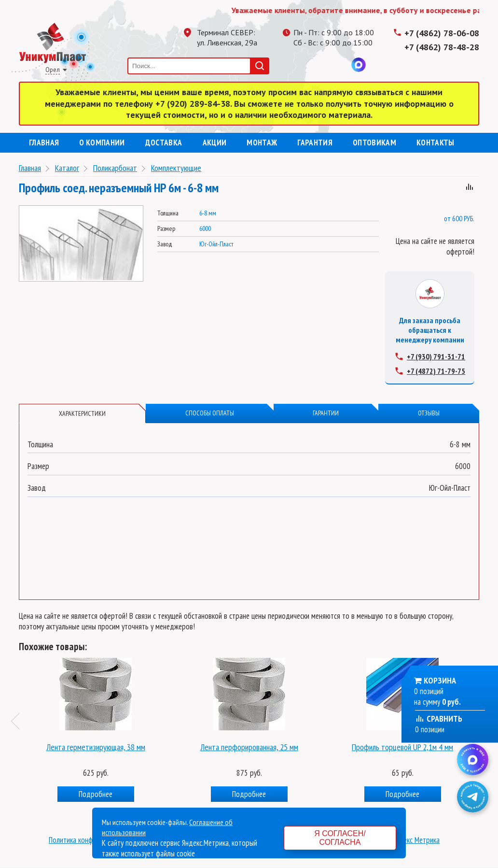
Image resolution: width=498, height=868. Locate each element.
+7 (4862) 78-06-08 (442, 33)
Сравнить (439, 719)
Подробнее (96, 794)
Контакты (436, 142)
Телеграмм (301, 65)
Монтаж (262, 142)
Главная (44, 142)
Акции (215, 142)
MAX (359, 65)
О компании (102, 142)
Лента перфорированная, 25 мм (249, 747)
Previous (19, 721)
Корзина (440, 680)
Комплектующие (176, 168)
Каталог (67, 168)
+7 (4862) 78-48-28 (442, 47)
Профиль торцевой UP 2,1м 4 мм (402, 747)
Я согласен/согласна (340, 838)
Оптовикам (374, 142)
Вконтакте (339, 65)
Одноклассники (320, 65)
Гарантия (315, 142)
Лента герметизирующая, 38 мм (96, 747)
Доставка (164, 142)
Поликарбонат (115, 168)
